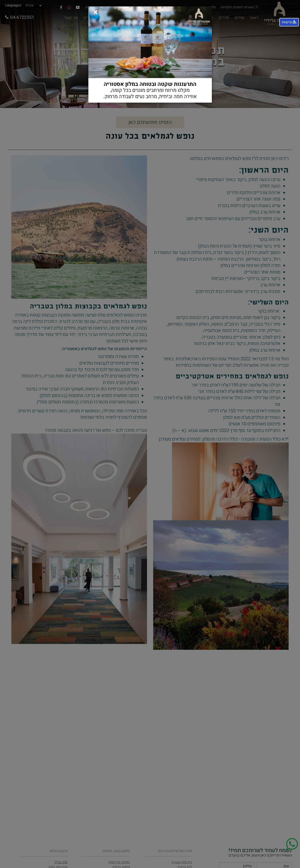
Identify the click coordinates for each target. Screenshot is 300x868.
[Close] (96, 11)
